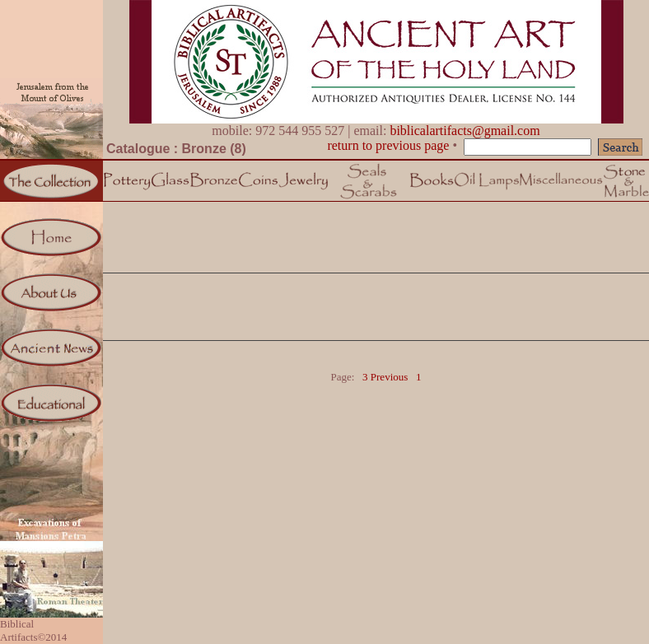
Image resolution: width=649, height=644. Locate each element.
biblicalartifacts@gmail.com (465, 131)
